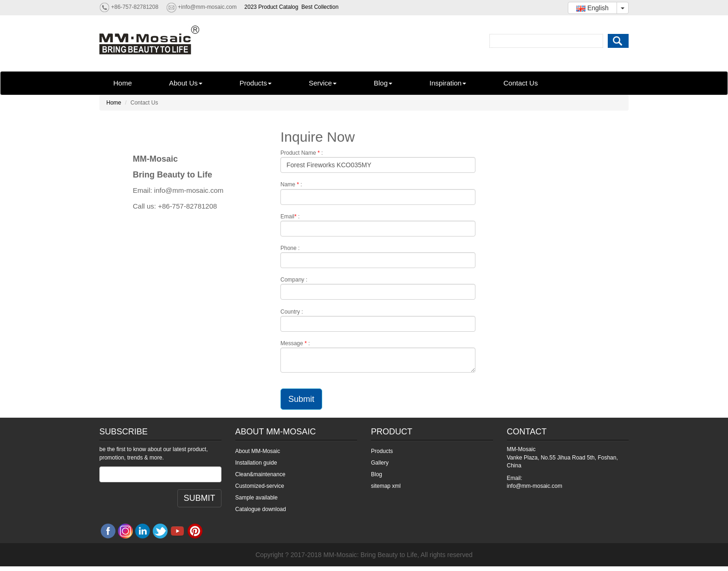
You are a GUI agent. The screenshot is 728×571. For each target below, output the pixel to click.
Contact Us (520, 83)
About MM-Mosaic (258, 451)
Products (256, 83)
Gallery (380, 463)
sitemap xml (386, 486)
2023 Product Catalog (271, 7)
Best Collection (320, 7)
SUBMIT (199, 498)
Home (123, 83)
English (592, 8)
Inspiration (448, 83)
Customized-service (260, 486)
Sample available (257, 498)
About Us (186, 83)
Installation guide (256, 463)
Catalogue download (261, 509)
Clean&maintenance (260, 474)
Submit (301, 399)
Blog (383, 83)
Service (323, 83)
